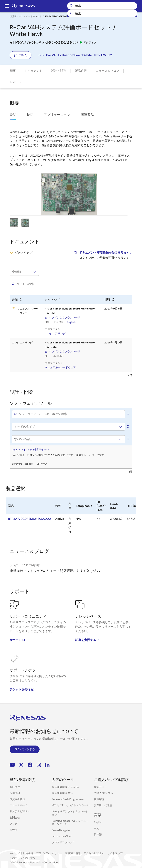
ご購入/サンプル (103, 793)
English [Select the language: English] (98, 822)
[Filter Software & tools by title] (68, 414)
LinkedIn (47, 765)
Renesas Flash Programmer (68, 799)
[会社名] (68, 439)
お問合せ (15, 817)
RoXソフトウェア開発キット (31, 450)
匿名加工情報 (73, 853)
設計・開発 (59, 71)
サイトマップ (115, 853)
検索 (102, 6)
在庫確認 (99, 799)
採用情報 (15, 793)
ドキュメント (33, 71)
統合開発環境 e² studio (65, 787)
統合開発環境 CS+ (62, 793)
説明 (13, 115)
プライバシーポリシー (49, 853)
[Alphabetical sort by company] (128, 439)
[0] (128, 414)
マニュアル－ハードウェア (60, 367)
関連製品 (87, 115)
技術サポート (102, 787)
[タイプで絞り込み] (24, 272)
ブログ (13, 824)
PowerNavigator (61, 830)
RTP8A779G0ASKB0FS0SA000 (29, 519)
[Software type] (68, 427)
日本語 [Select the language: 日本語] (98, 834)
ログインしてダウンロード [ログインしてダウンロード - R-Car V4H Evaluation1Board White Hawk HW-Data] (65, 351)
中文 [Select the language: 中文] (97, 828)
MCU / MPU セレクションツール (71, 805)
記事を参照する (87, 640)
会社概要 (15, 787)
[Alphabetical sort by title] (53, 300)
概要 (13, 71)
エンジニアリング (55, 333)
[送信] (71, 13)
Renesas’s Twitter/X (21, 765)
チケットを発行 (22, 689)
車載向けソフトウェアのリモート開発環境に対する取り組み (55, 571)
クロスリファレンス (63, 842)
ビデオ (13, 830)
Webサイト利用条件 (21, 853)
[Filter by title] (71, 284)
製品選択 (81, 71)
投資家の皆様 (17, 799)
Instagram (39, 765)
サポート (16, 82)
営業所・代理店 (103, 805)
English (71, 322)
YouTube (12, 765)
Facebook (30, 765)
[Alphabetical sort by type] (17, 300)
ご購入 (20, 55)
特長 (30, 115)
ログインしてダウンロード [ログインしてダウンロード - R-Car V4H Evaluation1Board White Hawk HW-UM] (65, 317)
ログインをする (25, 749)
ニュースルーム (19, 805)
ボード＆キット (34, 16)
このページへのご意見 (23, 858)
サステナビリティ (20, 811)
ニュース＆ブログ (107, 71)
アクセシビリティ (94, 853)
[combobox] (102, 13)
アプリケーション (57, 115)
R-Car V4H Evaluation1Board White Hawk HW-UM (75, 55)
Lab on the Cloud (62, 836)
